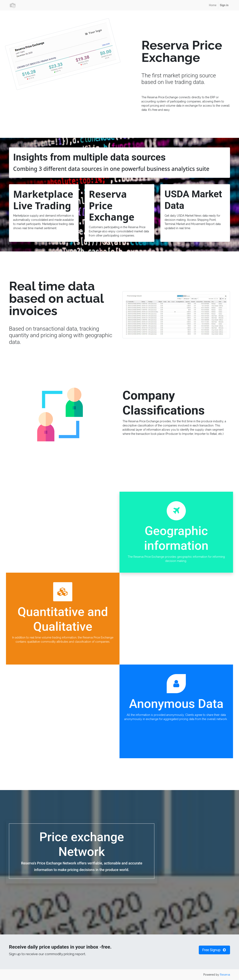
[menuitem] (213, 5)
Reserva (225, 975)
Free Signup (214, 950)
